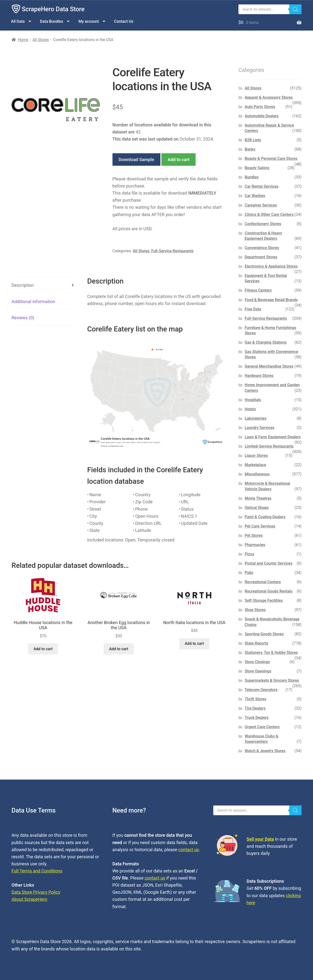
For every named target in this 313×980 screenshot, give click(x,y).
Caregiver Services (261, 205)
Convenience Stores (262, 248)
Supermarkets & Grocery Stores (272, 680)
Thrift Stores (256, 699)
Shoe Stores (255, 610)
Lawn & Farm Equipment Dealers (273, 437)
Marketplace (256, 465)
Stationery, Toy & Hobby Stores (271, 653)
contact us (189, 850)
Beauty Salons (257, 168)
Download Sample (136, 160)
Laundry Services (260, 428)
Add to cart (179, 160)
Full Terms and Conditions (37, 871)
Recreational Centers (263, 582)
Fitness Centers (258, 290)
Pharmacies (255, 545)
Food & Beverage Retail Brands (271, 300)
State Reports (257, 643)
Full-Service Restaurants (172, 251)
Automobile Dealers (262, 116)
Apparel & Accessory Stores (269, 97)
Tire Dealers (255, 708)
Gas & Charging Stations (266, 342)
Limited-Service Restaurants (269, 446)
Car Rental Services (262, 186)
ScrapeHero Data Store (53, 9)
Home (23, 40)
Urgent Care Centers (262, 727)
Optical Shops (257, 508)
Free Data (253, 309)
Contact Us (124, 21)
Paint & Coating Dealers (265, 517)
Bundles (252, 177)
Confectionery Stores (263, 224)
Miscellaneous (257, 474)
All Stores (41, 40)
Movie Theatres (258, 498)
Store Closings (257, 662)
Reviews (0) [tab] (23, 318)
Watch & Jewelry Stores (265, 751)
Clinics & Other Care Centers (269, 215)
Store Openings (258, 671)
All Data (18, 21)
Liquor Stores (256, 456)
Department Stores (261, 257)
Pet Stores (254, 535)
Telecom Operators (261, 690)
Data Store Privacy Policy (36, 892)
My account (89, 21)
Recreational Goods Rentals (269, 591)
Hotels (250, 409)
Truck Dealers (257, 718)
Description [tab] (23, 285)
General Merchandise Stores (269, 366)
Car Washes (255, 196)
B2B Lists (253, 140)
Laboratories (256, 418)
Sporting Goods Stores (264, 634)
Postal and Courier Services (269, 563)
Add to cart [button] (43, 649)
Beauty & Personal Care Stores (271, 159)
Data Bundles (51, 21)
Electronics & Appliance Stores (271, 266)
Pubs (249, 573)
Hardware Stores (259, 376)
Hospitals (253, 400)
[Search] (295, 9)
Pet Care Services (260, 526)
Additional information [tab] (33, 302)
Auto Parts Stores (260, 107)
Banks (250, 149)
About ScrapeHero (29, 899)
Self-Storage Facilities (264, 600)
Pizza (250, 554)
